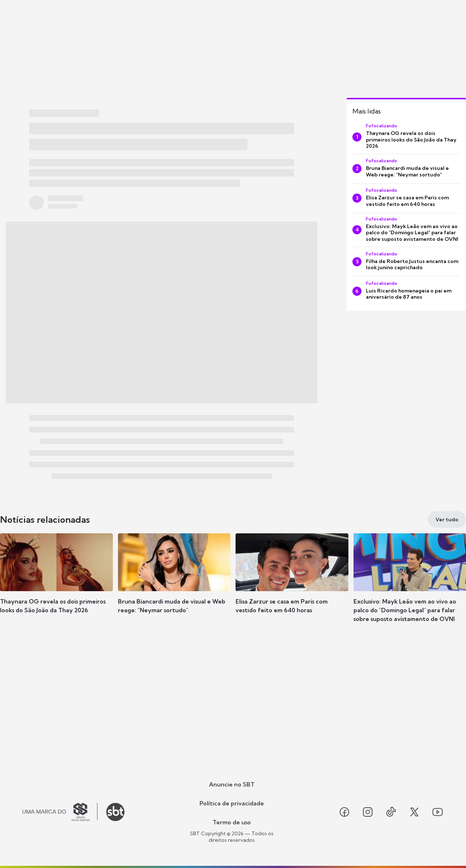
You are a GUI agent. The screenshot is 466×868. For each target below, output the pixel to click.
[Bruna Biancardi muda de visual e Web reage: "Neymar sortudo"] (406, 169)
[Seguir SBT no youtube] (438, 812)
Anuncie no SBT (232, 784)
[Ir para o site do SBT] (115, 812)
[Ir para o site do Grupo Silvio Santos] (60, 812)
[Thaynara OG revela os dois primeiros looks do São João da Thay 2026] (406, 137)
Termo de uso (232, 822)
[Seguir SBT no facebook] (344, 812)
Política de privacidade (232, 803)
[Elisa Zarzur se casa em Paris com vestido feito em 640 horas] (406, 198)
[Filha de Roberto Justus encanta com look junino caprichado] (406, 262)
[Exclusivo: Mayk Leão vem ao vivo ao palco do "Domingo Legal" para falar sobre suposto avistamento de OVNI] (406, 230)
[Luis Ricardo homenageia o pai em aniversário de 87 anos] (406, 291)
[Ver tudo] (447, 519)
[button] (56, 584)
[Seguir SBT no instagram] (368, 812)
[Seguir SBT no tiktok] (391, 812)
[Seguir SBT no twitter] (414, 812)
